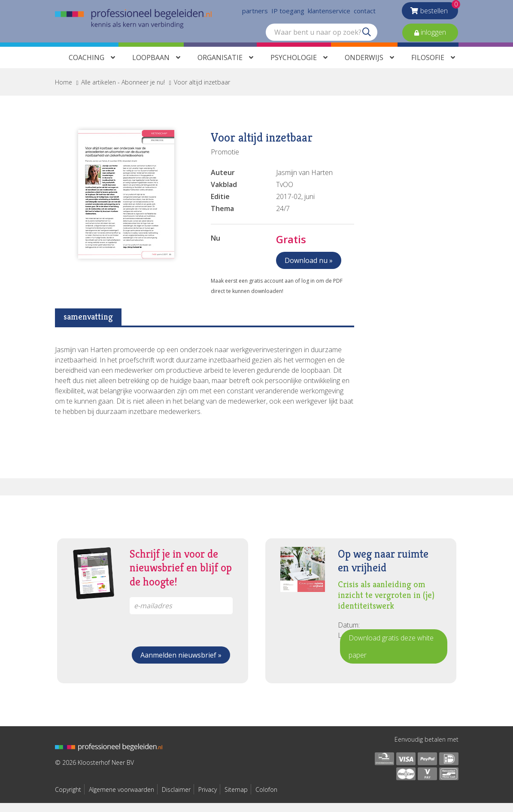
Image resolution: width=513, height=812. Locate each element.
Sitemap (236, 798)
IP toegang (288, 13)
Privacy (208, 798)
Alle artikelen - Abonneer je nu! (123, 91)
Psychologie (294, 66)
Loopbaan (151, 66)
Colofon (266, 798)
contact (365, 13)
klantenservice (329, 13)
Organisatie (220, 66)
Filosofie (428, 66)
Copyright (68, 798)
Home (64, 91)
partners (255, 13)
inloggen (433, 34)
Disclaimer (176, 798)
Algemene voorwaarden (121, 798)
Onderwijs (364, 66)
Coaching (87, 66)
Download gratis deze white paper (391, 655)
